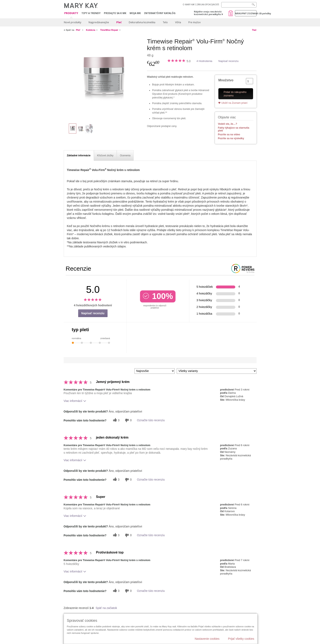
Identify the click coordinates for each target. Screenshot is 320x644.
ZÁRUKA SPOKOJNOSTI (208, 4)
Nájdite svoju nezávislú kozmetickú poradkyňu (208, 13)
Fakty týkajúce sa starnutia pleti (234, 129)
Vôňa (178, 22)
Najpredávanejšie (99, 22)
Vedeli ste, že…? (228, 124)
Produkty (71, 13)
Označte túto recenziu (151, 420)
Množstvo (226, 80)
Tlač (254, 30)
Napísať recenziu (228, 61)
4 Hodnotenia (204, 61)
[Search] (239, 5)
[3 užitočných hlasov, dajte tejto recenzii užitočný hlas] (116, 420)
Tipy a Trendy (91, 13)
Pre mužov (194, 22)
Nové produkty (73, 22)
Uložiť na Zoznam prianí (234, 103)
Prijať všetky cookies (241, 639)
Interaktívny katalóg (160, 13)
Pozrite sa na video (229, 135)
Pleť (119, 22)
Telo (165, 22)
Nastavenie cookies (207, 639)
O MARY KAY (189, 4)
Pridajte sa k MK (115, 13)
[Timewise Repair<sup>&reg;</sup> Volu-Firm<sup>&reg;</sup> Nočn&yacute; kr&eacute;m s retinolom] (104, 79)
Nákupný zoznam (246, 13)
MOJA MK (135, 13)
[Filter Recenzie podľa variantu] (217, 371)
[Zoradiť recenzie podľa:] (155, 371)
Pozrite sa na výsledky (231, 138)
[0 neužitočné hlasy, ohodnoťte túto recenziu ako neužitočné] (128, 420)
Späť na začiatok (106, 608)
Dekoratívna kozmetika (142, 22)
